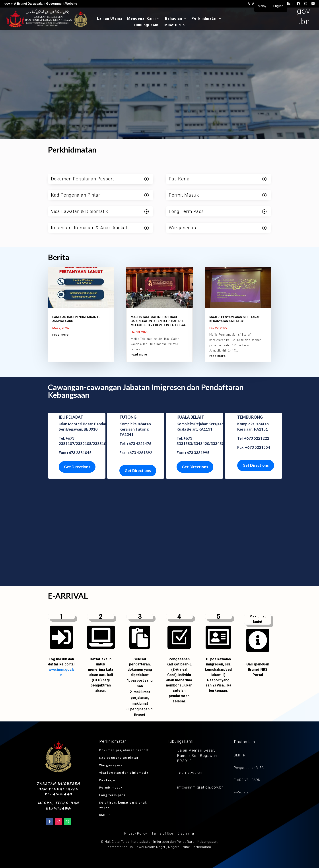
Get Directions (77, 467)
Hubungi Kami (147, 25)
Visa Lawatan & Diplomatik (80, 211)
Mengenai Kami (141, 19)
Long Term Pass (186, 211)
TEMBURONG (250, 417)
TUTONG (128, 417)
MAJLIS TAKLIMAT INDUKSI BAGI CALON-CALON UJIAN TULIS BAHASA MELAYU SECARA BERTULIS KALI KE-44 (158, 321)
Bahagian (174, 19)
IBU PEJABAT (71, 417)
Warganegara (183, 228)
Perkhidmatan (204, 19)
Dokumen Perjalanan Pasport (83, 179)
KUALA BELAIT (190, 417)
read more (60, 334)
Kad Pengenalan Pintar (76, 195)
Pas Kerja (179, 179)
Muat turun (175, 25)
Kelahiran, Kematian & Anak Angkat (89, 228)
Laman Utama (110, 19)
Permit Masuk (184, 195)
